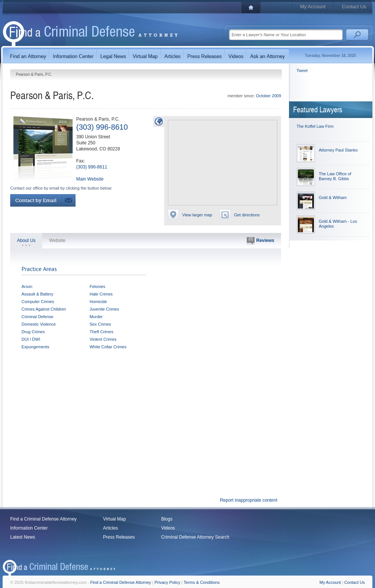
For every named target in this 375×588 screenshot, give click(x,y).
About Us (26, 240)
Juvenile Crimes (104, 309)
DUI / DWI (31, 339)
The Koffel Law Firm (315, 126)
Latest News (23, 537)
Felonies (97, 286)
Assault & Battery (37, 294)
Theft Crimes (101, 332)
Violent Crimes (103, 339)
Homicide (98, 302)
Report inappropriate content (249, 500)
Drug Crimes (33, 332)
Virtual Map (114, 519)
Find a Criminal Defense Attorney (43, 519)
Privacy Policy (168, 582)
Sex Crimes (100, 324)
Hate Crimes (101, 294)
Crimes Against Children (44, 309)
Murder (96, 317)
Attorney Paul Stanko (338, 150)
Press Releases (119, 537)
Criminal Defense (37, 317)
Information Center (29, 528)
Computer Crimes (38, 302)
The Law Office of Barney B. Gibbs (335, 176)
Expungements (35, 347)
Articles (110, 528)
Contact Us (354, 7)
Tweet (302, 70)
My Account (313, 7)
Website (57, 240)
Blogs (167, 519)
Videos (168, 528)
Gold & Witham (333, 198)
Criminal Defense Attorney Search (195, 537)
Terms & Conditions (202, 582)
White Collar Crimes (108, 347)
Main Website (90, 179)
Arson (27, 286)
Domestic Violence (39, 324)
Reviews (261, 241)
